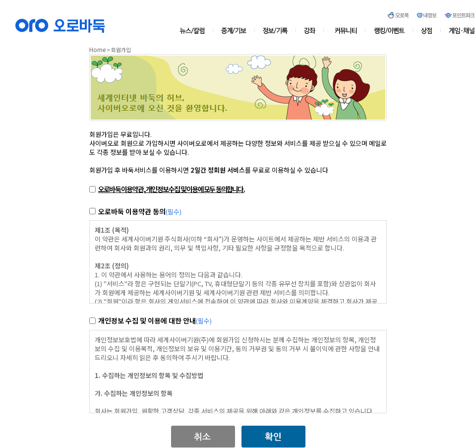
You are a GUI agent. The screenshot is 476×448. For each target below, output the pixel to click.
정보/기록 (277, 31)
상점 (427, 31)
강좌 (312, 31)
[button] (203, 430)
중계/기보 (234, 31)
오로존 (389, 31)
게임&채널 (458, 31)
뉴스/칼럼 (196, 31)
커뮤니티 (346, 31)
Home (97, 49)
